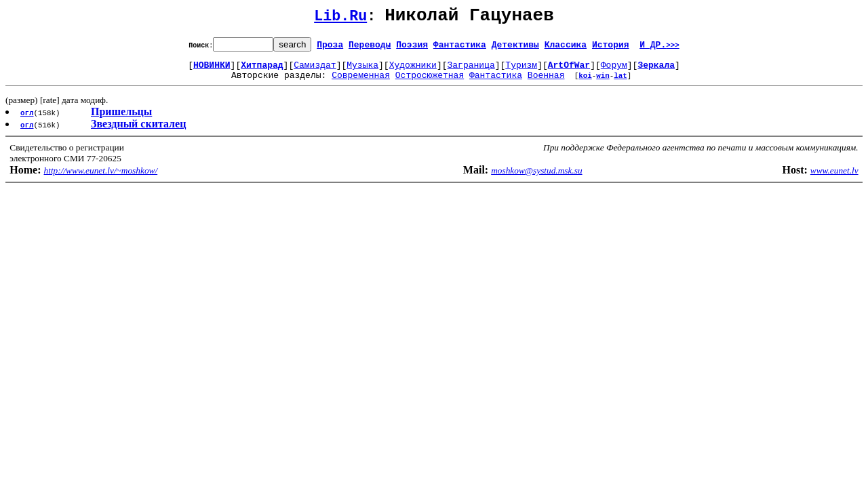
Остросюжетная (430, 83)
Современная (361, 83)
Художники (413, 70)
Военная (546, 83)
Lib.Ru (340, 19)
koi (585, 83)
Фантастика (460, 48)
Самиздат (315, 70)
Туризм (521, 70)
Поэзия (412, 48)
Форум (614, 70)
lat (620, 83)
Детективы (515, 48)
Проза (330, 48)
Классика (566, 48)
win (603, 83)
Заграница (471, 70)
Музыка (362, 70)
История (611, 48)
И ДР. (659, 48)
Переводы (370, 48)
